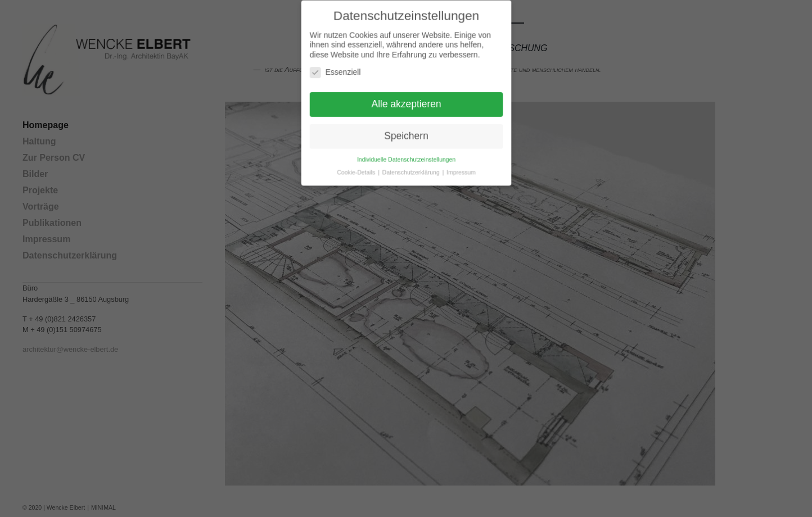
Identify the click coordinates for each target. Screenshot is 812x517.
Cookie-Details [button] (358, 171)
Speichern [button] (406, 135)
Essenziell (336, 73)
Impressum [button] (460, 171)
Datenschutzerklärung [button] (411, 171)
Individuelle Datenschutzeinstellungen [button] (406, 158)
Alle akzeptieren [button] (406, 104)
